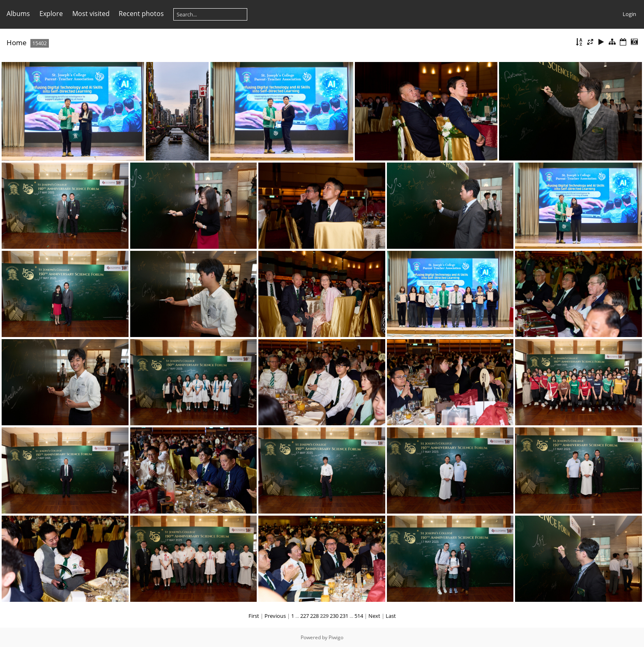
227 (305, 616)
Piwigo (336, 637)
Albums (18, 14)
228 (314, 616)
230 (334, 616)
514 (359, 616)
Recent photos (141, 14)
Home (17, 42)
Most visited (91, 14)
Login (629, 14)
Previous (275, 616)
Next (374, 616)
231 (344, 616)
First (254, 616)
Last (391, 616)
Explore (51, 14)
